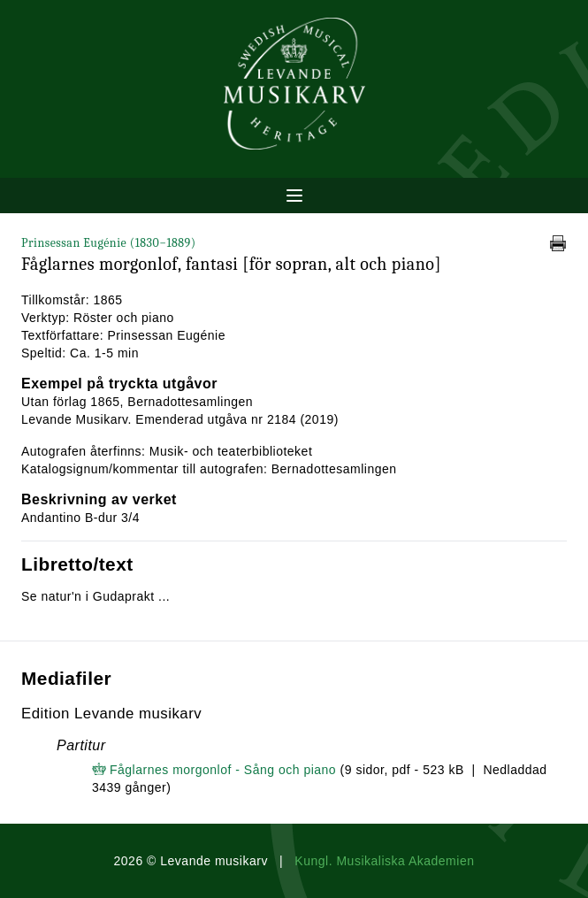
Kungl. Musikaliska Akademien (384, 861)
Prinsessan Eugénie (109, 243)
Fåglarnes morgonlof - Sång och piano (223, 770)
